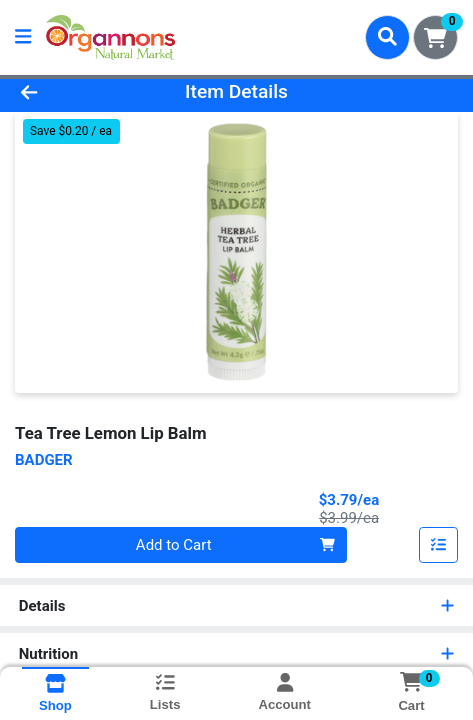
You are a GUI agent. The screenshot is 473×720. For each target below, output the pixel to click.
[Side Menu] (23, 37)
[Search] (387, 37)
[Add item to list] (439, 545)
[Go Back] (70, 92)
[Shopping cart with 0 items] (435, 37)
